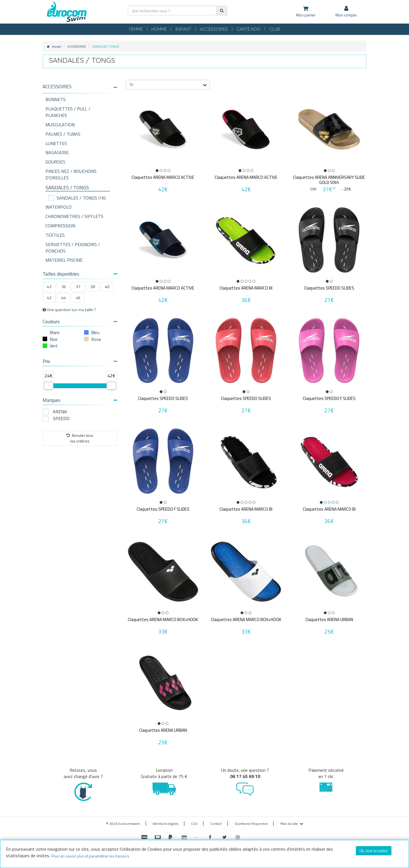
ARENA (60, 412)
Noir (54, 339)
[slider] (49, 386)
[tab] (80, 89)
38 (93, 287)
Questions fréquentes (251, 824)
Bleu (95, 332)
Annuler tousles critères (80, 438)
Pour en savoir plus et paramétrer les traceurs (90, 856)
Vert (54, 346)
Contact (216, 824)
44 (64, 298)
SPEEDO (61, 419)
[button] (80, 87)
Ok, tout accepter (374, 851)
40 (107, 287)
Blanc (55, 332)
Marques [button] (80, 400)
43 (49, 287)
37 (78, 287)
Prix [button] (80, 361)
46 (78, 298)
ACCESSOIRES (214, 29)
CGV (194, 824)
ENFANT (183, 29)
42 (49, 298)
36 (64, 287)
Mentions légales (166, 824)
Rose (96, 339)
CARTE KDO (249, 29)
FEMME (136, 29)
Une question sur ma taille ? (69, 310)
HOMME (159, 29)
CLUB (275, 29)
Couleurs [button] (80, 322)
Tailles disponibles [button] (80, 274)
